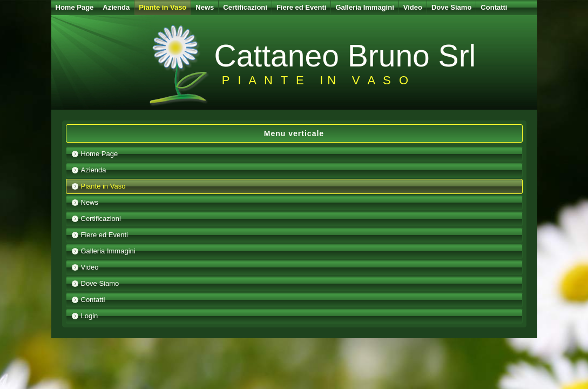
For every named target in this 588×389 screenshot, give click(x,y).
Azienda (116, 7)
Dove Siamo (451, 7)
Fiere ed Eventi (301, 7)
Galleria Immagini (364, 7)
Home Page (75, 7)
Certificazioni (245, 7)
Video (413, 7)
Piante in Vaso (163, 7)
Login (90, 316)
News (205, 7)
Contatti (494, 7)
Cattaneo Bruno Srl (345, 56)
